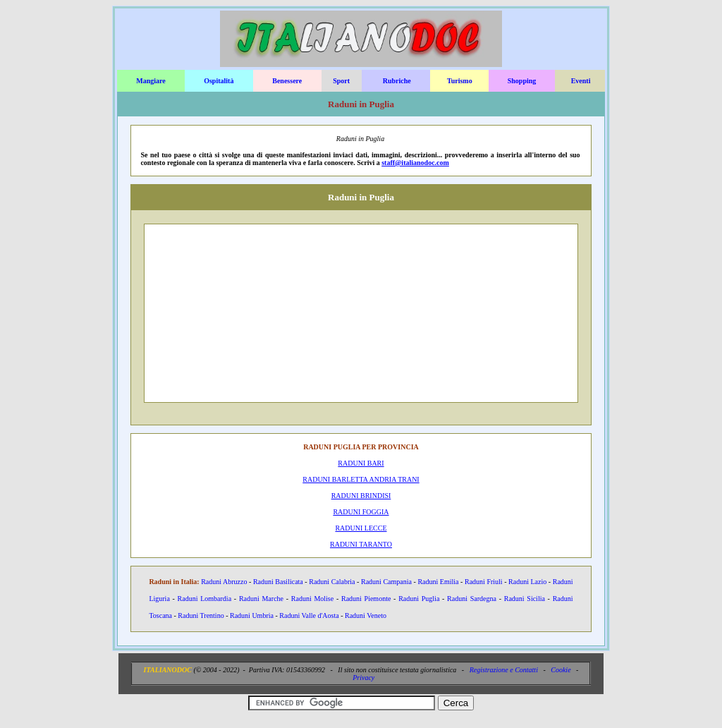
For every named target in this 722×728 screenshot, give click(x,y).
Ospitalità (219, 81)
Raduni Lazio (527, 582)
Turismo (460, 81)
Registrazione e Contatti (504, 670)
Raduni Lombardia (204, 599)
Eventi (581, 81)
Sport (341, 81)
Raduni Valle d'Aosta (309, 615)
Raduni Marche (261, 599)
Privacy (363, 678)
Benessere (287, 81)
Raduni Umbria (252, 615)
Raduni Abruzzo (224, 582)
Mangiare (151, 81)
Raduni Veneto (366, 615)
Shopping (522, 81)
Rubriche (397, 81)
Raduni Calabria (332, 582)
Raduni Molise (312, 599)
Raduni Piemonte (366, 599)
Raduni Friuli (484, 582)
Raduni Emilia (438, 582)
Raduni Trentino (201, 615)
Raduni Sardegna (472, 599)
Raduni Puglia (419, 599)
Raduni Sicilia (525, 599)
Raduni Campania (386, 582)
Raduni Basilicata (278, 582)
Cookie (561, 670)
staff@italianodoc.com (415, 163)
